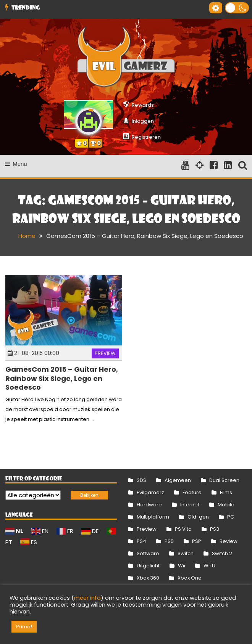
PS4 (141, 541)
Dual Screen (224, 480)
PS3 (215, 529)
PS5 (169, 541)
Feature (192, 492)
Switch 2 (222, 553)
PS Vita (183, 529)
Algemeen (178, 480)
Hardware (149, 505)
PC (231, 517)
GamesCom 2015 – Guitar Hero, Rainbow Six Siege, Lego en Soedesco (62, 378)
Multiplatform (153, 517)
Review (229, 541)
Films (226, 492)
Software (148, 553)
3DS (141, 480)
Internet (190, 505)
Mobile (226, 505)
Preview (105, 353)
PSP (197, 541)
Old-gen (198, 517)
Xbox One (190, 578)
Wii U (209, 566)
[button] (237, 8)
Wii (182, 566)
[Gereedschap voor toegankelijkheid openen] (216, 8)
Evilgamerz (150, 492)
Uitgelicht (148, 566)
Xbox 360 (148, 578)
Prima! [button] (24, 627)
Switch (186, 553)
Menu (16, 164)
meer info (87, 598)
